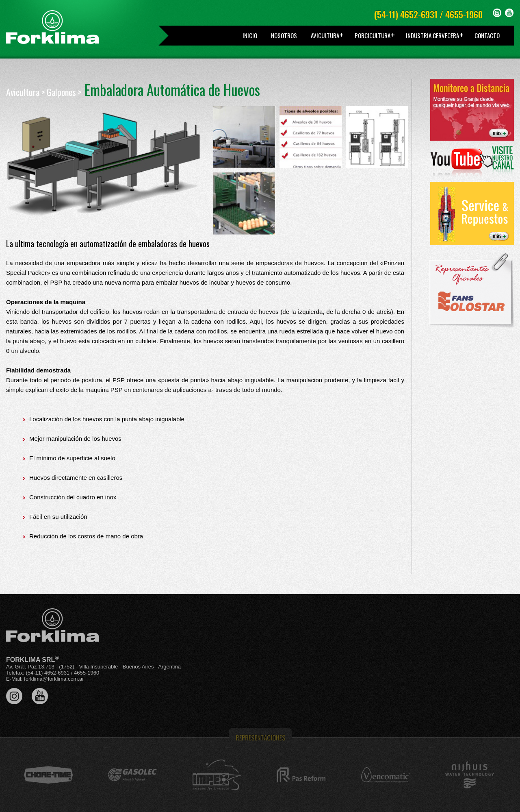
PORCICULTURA (373, 35)
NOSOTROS (284, 35)
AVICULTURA (325, 35)
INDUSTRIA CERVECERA (432, 35)
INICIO (250, 35)
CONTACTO (487, 35)
